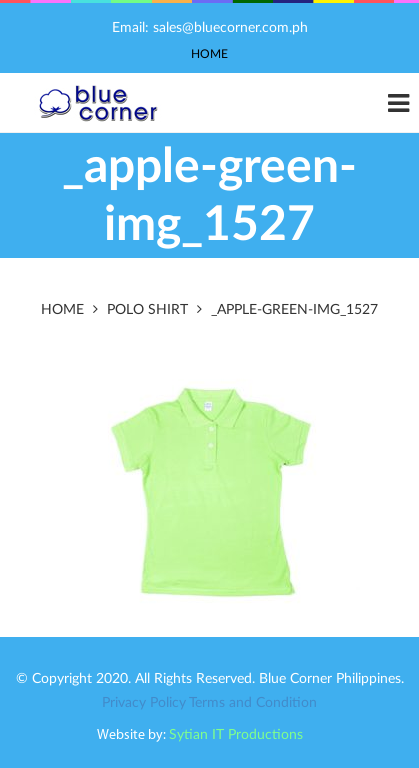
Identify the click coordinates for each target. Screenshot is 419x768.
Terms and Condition (253, 703)
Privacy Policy (144, 703)
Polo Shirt (147, 310)
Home (209, 54)
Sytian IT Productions (236, 735)
